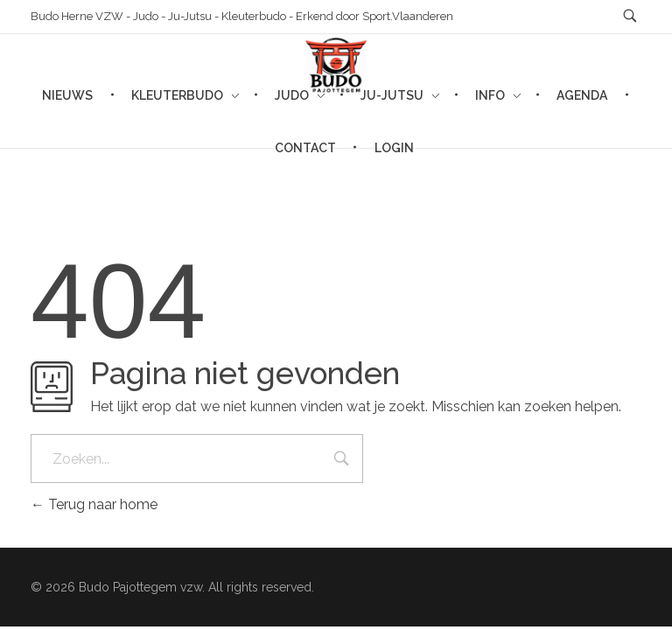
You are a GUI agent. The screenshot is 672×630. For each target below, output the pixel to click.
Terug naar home (94, 504)
